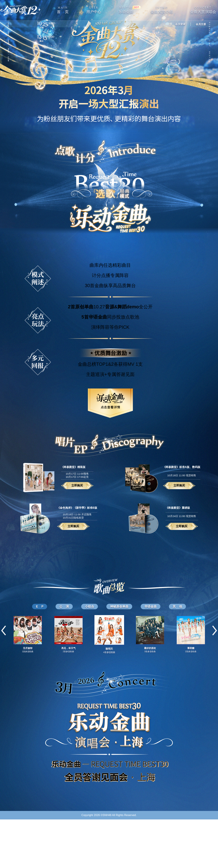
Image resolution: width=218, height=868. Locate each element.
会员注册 (201, 24)
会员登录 (180, 24)
